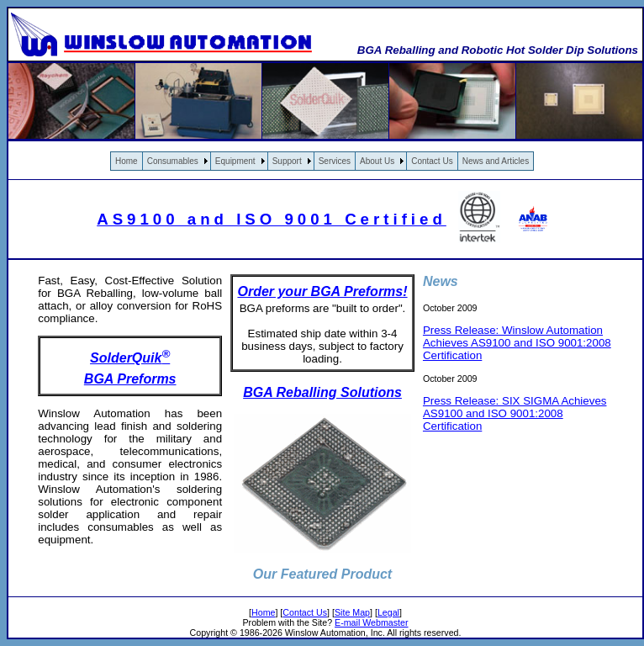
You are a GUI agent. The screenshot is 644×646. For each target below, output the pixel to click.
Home (127, 161)
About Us (377, 161)
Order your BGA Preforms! (322, 291)
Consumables (173, 161)
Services (335, 161)
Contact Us (432, 161)
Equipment (235, 161)
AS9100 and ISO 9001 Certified (272, 219)
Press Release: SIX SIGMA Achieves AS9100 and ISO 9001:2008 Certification (515, 413)
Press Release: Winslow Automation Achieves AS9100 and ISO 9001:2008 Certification (517, 343)
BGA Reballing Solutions (322, 392)
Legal (388, 612)
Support (287, 161)
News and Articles (496, 161)
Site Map (352, 612)
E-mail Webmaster (371, 622)
